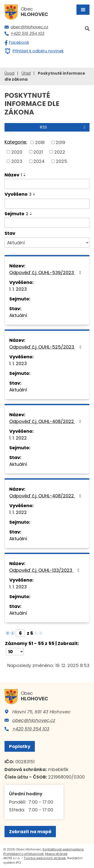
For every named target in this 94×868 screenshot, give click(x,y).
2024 (39, 161)
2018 (40, 142)
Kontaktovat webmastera (63, 849)
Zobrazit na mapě (30, 832)
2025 (62, 161)
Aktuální (18, 315)
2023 (17, 161)
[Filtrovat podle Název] (47, 184)
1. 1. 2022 (18, 438)
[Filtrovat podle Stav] (47, 243)
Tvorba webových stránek (45, 858)
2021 (38, 152)
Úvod (9, 73)
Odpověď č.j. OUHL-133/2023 (45, 570)
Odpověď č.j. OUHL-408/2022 (46, 421)
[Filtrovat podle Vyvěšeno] (47, 204)
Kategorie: (16, 142)
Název (13, 175)
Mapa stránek (56, 854)
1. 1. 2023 (18, 289)
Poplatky (20, 746)
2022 (60, 152)
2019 (60, 142)
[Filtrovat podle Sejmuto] (47, 223)
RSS (63, 127)
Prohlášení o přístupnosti (23, 854)
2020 (17, 152)
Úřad (26, 73)
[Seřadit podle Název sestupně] (25, 176)
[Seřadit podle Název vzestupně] (25, 174)
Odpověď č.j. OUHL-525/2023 (46, 347)
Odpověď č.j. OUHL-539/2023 (46, 273)
